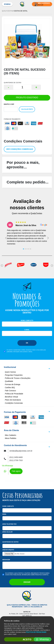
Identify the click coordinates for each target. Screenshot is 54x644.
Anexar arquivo (8, 550)
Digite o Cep (9, 104)
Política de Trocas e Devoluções (18, 378)
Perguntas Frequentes (14, 375)
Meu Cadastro (11, 435)
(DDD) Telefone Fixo (9, 524)
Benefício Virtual (11, 397)
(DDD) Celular (7, 532)
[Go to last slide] (6, 238)
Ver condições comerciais (20, 149)
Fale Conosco (10, 391)
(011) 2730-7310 (16, 460)
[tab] (23, 249)
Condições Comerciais (14, 403)
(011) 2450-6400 (16, 457)
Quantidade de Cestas (10, 542)
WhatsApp (43, 639)
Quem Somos (10, 372)
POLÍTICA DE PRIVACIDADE (36, 632)
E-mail (27, 330)
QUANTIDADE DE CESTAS (13, 83)
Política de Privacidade (14, 394)
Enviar (27, 582)
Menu (7, 4)
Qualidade (9, 381)
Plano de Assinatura (13, 400)
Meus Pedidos (11, 438)
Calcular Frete (27, 109)
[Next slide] (48, 238)
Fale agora (16, 471)
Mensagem (6, 560)
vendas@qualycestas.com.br (21, 451)
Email (4, 514)
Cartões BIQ (10, 388)
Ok (27, 343)
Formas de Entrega (13, 384)
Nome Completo (27, 320)
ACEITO (27, 639)
